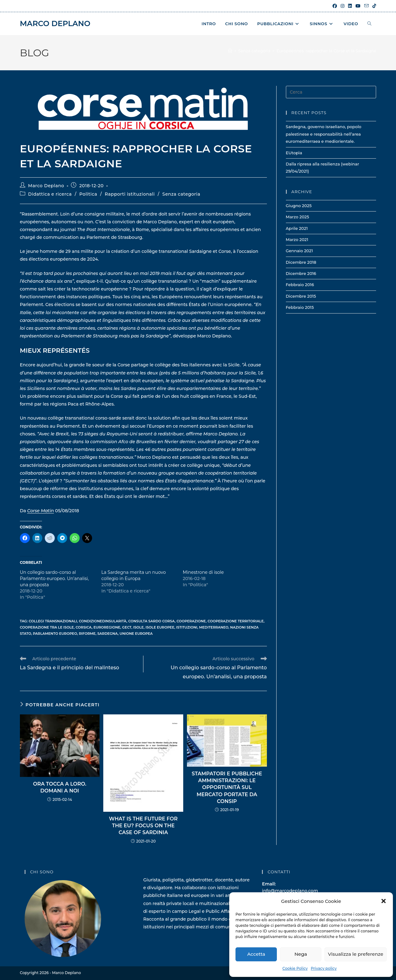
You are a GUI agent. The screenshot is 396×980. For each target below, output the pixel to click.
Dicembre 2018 (301, 262)
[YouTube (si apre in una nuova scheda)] (358, 6)
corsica (84, 627)
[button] (384, 901)
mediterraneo (214, 627)
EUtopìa (294, 153)
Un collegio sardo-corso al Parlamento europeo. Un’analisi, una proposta (54, 578)
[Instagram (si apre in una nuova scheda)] (342, 6)
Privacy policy (324, 968)
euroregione (107, 627)
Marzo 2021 (297, 239)
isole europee (160, 627)
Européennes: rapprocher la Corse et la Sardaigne (326, 51)
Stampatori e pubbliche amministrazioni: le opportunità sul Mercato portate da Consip (227, 788)
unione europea (136, 634)
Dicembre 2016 (301, 273)
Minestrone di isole (203, 572)
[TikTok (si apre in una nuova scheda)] (373, 6)
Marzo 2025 (298, 217)
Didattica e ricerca (50, 194)
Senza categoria (181, 194)
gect (127, 627)
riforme (87, 634)
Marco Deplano (55, 23)
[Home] (230, 51)
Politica (88, 194)
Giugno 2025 (299, 206)
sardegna (108, 634)
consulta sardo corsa (151, 621)
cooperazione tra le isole (47, 627)
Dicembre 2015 (301, 296)
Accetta (256, 954)
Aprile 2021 (297, 228)
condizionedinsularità (103, 621)
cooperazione (191, 621)
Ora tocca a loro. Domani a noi (60, 787)
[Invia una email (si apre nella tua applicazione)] (366, 6)
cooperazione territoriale (235, 621)
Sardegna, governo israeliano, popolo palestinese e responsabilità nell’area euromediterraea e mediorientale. (324, 134)
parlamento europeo (55, 634)
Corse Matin (40, 511)
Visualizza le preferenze (356, 954)
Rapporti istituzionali (130, 194)
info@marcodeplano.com (290, 891)
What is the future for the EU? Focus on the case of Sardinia (143, 826)
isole (138, 627)
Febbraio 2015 (300, 307)
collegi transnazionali (53, 621)
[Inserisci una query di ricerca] (331, 92)
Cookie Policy (295, 968)
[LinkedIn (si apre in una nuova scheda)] (350, 6)
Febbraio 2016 (300, 285)
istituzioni (187, 627)
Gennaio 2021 (299, 251)
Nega (301, 954)
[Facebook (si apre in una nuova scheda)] (335, 6)
